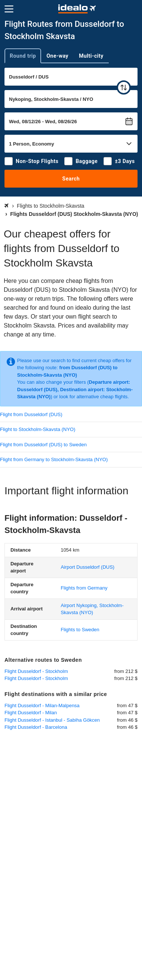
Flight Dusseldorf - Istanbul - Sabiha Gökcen (52, 720)
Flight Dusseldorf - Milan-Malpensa (42, 706)
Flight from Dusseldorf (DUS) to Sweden (43, 445)
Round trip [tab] (23, 56)
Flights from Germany (84, 588)
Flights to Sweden (80, 630)
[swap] (124, 87)
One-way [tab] (57, 56)
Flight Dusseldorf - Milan (31, 713)
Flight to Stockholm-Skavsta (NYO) (38, 429)
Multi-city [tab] (91, 56)
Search (71, 179)
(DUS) (87, 567)
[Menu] (9, 9)
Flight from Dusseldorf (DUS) (31, 414)
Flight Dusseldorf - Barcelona (36, 727)
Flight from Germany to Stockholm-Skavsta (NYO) (54, 459)
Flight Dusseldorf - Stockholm (36, 671)
